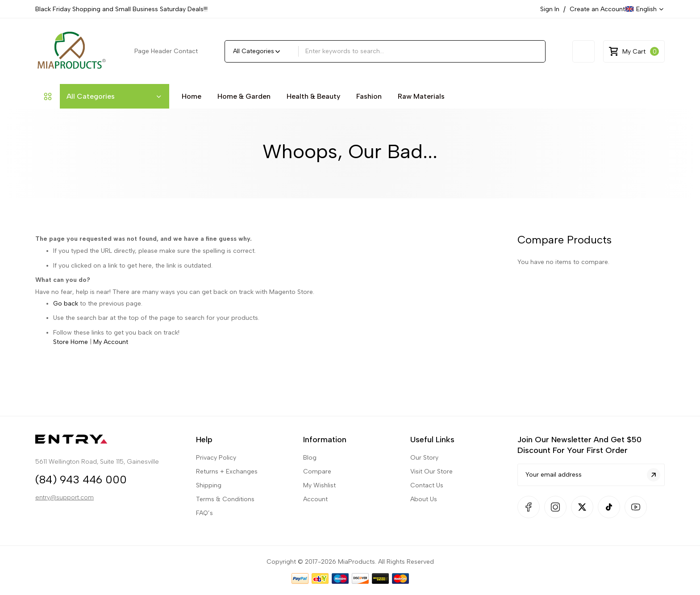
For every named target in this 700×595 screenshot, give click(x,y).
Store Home (71, 342)
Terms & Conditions (225, 465)
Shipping (209, 451)
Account (315, 465)
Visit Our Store (431, 438)
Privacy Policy (216, 424)
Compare (317, 438)
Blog (310, 424)
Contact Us (427, 451)
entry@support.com (65, 467)
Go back (66, 304)
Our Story (424, 424)
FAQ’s (204, 479)
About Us (424, 465)
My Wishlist (319, 451)
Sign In (550, 9)
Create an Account (597, 9)
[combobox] (422, 51)
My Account (111, 342)
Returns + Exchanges (227, 438)
